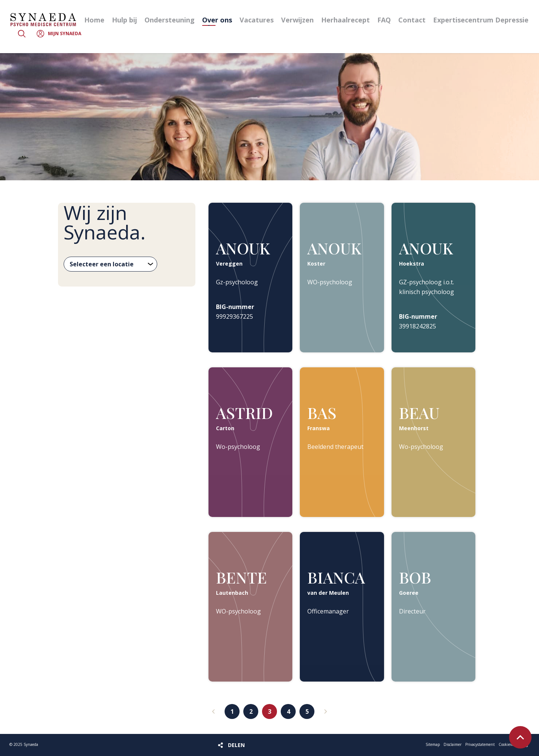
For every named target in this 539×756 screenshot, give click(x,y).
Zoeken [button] (22, 34)
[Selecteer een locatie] (110, 264)
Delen (236, 745)
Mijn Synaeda (65, 33)
